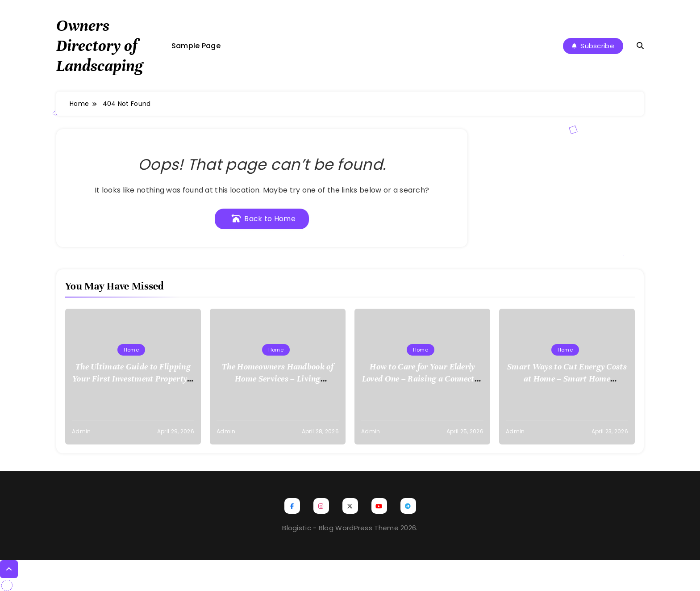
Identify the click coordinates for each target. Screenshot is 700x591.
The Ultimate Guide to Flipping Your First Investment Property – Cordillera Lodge (133, 379)
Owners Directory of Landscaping (100, 46)
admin (81, 431)
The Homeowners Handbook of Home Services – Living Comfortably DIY (278, 379)
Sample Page (196, 46)
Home (131, 350)
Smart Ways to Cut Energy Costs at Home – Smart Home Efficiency (567, 379)
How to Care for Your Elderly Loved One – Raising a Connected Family (422, 379)
